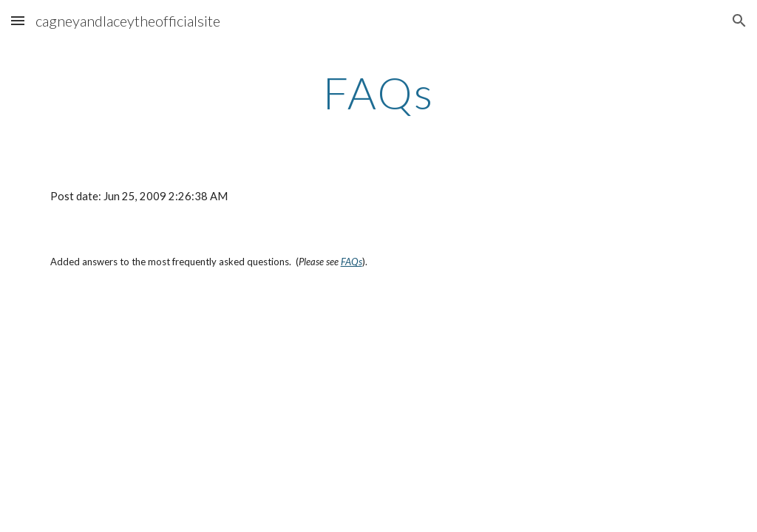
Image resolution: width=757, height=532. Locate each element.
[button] (18, 20)
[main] (378, 92)
